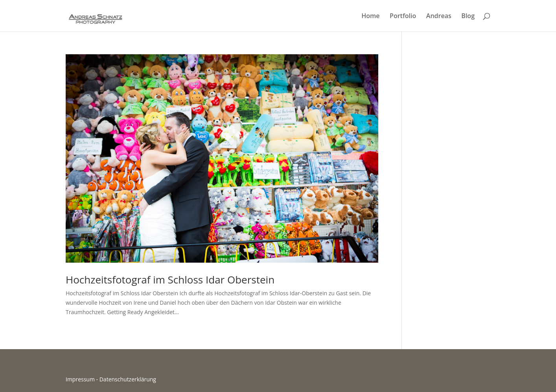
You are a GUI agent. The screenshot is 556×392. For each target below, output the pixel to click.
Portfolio (403, 17)
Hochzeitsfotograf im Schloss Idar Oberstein (170, 280)
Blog (468, 17)
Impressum (80, 379)
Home (370, 17)
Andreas (439, 17)
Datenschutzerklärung (128, 379)
